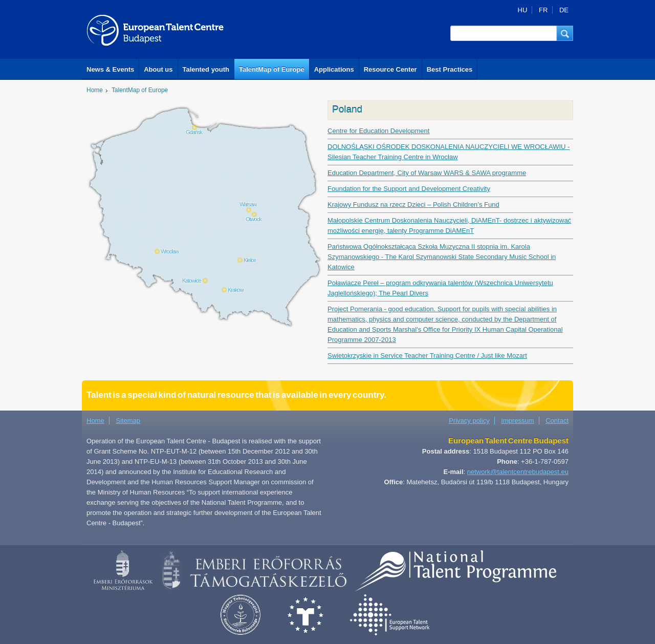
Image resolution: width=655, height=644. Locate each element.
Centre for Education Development (378, 131)
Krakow (236, 290)
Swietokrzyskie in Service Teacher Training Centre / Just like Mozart (427, 356)
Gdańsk (194, 132)
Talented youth (206, 69)
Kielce (250, 260)
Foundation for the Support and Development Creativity (409, 189)
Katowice (192, 281)
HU (523, 10)
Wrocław (170, 251)
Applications (334, 69)
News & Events (110, 69)
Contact (557, 421)
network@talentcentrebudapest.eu (518, 472)
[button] (565, 33)
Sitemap (128, 421)
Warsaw (248, 204)
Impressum (517, 421)
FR (543, 10)
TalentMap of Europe (272, 69)
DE (564, 10)
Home (95, 90)
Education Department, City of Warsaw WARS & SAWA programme (427, 173)
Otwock (254, 219)
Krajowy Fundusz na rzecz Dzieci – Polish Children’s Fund (413, 205)
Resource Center (390, 69)
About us (158, 69)
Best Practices (450, 69)
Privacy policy (469, 421)
